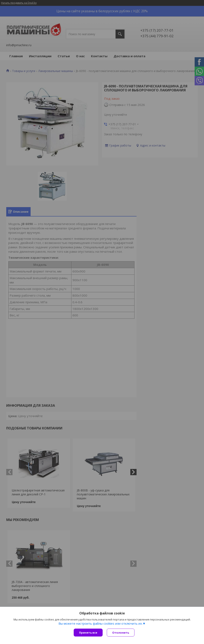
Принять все (88, 633)
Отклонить (121, 633)
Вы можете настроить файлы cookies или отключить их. (101, 623)
